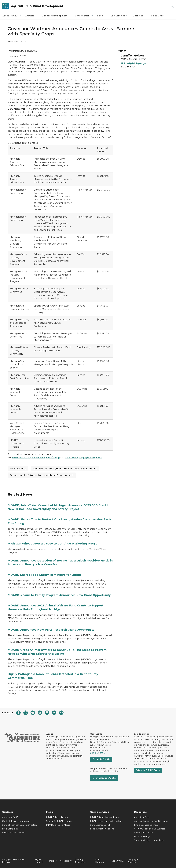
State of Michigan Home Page (149, 840)
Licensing (140, 16)
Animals (31, 16)
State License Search (100, 825)
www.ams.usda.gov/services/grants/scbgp (36, 458)
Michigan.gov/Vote (104, 778)
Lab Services (120, 16)
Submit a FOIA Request (14, 833)
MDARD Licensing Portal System (106, 821)
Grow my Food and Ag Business (150, 829)
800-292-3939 (97, 753)
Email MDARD (101, 759)
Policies (53, 861)
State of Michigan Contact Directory (20, 825)
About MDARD (12, 16)
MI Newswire (18, 469)
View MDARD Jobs (148, 770)
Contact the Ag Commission (16, 821)
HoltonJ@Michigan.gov (134, 63)
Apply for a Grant (142, 817)
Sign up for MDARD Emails (59, 821)
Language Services (133, 861)
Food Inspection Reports (102, 829)
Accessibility (66, 861)
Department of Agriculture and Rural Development (65, 469)
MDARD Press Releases (58, 817)
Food (102, 16)
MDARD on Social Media (58, 825)
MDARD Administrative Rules (104, 817)
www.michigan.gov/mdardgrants (83, 458)
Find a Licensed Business (146, 825)
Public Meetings (142, 836)
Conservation (84, 16)
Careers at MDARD (143, 833)
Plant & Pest (159, 16)
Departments (118, 861)
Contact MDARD (10, 817)
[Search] (172, 6)
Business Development (56, 16)
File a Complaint (10, 829)
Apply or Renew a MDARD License (151, 821)
